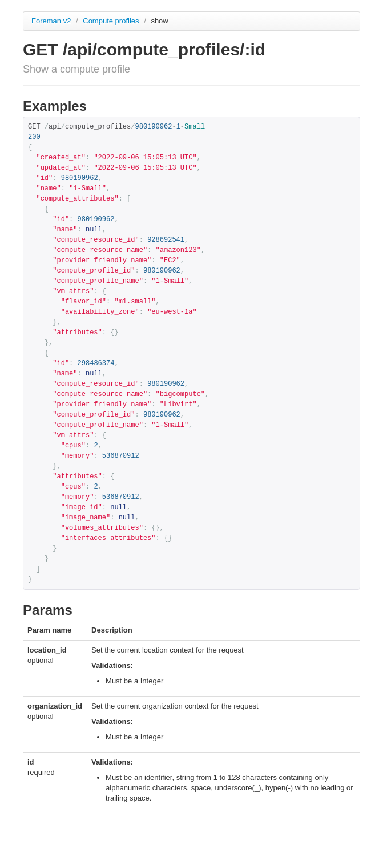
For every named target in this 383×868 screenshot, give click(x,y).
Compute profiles (112, 21)
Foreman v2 (51, 21)
